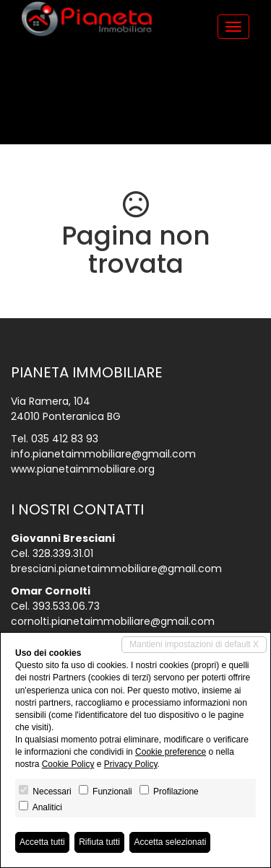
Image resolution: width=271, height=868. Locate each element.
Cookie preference (171, 752)
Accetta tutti (42, 842)
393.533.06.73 (66, 606)
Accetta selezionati (170, 842)
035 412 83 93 (65, 439)
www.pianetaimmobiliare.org (83, 469)
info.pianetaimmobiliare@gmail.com (103, 454)
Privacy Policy (131, 764)
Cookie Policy (68, 764)
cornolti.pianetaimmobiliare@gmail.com (113, 621)
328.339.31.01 (63, 553)
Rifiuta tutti (99, 842)
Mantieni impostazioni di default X (194, 644)
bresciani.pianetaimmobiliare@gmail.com (116, 569)
